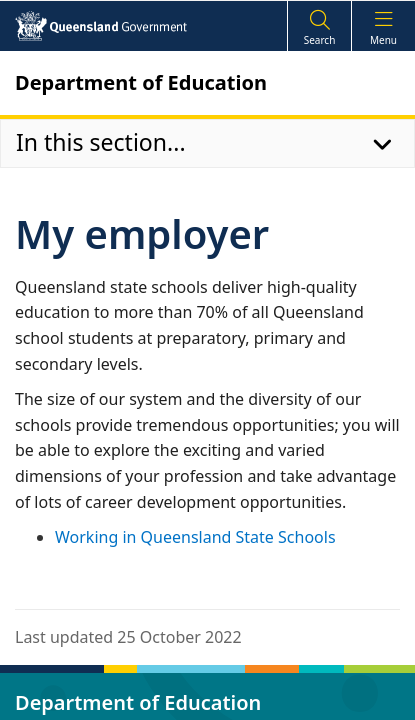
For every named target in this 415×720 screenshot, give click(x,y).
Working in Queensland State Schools (195, 537)
